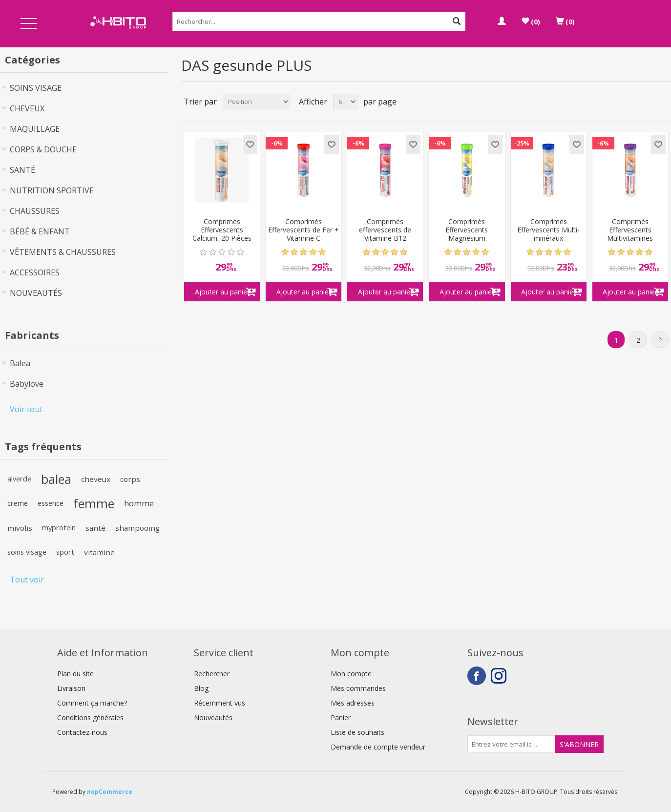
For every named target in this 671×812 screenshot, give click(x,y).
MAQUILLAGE (35, 129)
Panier (341, 718)
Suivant (660, 340)
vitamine (99, 552)
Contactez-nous (82, 732)
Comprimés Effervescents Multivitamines (630, 230)
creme (18, 503)
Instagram (500, 676)
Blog (201, 688)
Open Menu (28, 24)
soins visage (27, 552)
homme (139, 503)
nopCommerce (110, 792)
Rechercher (212, 674)
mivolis (20, 528)
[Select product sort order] (256, 102)
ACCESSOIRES (35, 272)
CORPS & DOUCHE (43, 149)
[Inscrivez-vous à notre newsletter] (511, 744)
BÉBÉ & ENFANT (40, 231)
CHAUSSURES (35, 211)
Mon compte (351, 674)
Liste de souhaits (357, 732)
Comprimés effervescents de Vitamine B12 (385, 230)
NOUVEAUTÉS (36, 293)
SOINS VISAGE (36, 88)
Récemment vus (220, 703)
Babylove (27, 384)
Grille (645, 102)
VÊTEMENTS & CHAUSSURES (63, 252)
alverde (19, 479)
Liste (663, 102)
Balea (20, 363)
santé (95, 528)
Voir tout (26, 409)
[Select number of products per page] (345, 102)
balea (56, 479)
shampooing (137, 528)
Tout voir (27, 580)
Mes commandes (358, 688)
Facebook (477, 676)
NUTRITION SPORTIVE (52, 190)
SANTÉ (22, 170)
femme (94, 503)
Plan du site (75, 674)
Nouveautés (213, 718)
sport (65, 552)
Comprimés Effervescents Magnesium (467, 230)
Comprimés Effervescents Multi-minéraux (548, 230)
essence (51, 503)
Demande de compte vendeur (378, 747)
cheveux (96, 479)
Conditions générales (90, 718)
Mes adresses (353, 703)
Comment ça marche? (92, 703)
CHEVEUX (27, 108)
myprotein (59, 528)
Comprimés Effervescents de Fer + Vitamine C (304, 230)
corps (130, 479)
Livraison (71, 688)
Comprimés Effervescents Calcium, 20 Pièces (222, 230)
